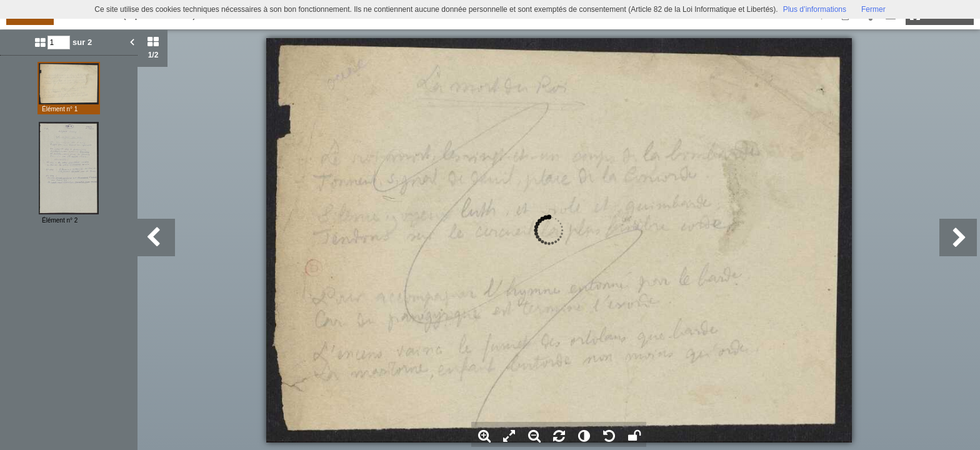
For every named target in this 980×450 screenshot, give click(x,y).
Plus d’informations (815, 9)
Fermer (873, 9)
